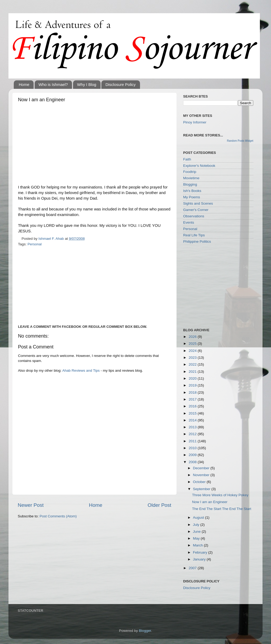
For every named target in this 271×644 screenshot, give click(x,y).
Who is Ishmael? (53, 84)
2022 (193, 364)
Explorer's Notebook (199, 166)
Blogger (145, 631)
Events (189, 222)
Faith (187, 159)
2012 (193, 434)
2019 (193, 385)
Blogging (190, 184)
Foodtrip (190, 172)
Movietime (191, 178)
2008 (193, 462)
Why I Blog (87, 84)
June (197, 532)
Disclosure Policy (120, 84)
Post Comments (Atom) (58, 516)
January (200, 559)
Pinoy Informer (195, 122)
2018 (193, 392)
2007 (193, 568)
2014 (193, 420)
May (197, 538)
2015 (193, 413)
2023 (193, 358)
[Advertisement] (94, 145)
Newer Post (31, 505)
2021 (193, 372)
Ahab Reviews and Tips (81, 371)
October (200, 482)
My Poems (192, 197)
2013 (193, 427)
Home (24, 84)
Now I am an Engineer (210, 502)
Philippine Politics (197, 241)
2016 (193, 406)
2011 (193, 441)
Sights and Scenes (198, 203)
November (202, 475)
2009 (193, 455)
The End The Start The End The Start (222, 509)
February (201, 552)
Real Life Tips (194, 235)
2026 (193, 337)
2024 (193, 351)
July (197, 525)
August (199, 517)
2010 (193, 448)
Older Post (159, 505)
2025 (193, 344)
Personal (35, 244)
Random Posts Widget (240, 141)
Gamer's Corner (196, 210)
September (202, 489)
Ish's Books (192, 191)
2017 (193, 399)
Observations (194, 216)
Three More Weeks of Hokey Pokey (220, 495)
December (202, 468)
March (198, 545)
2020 (193, 378)
